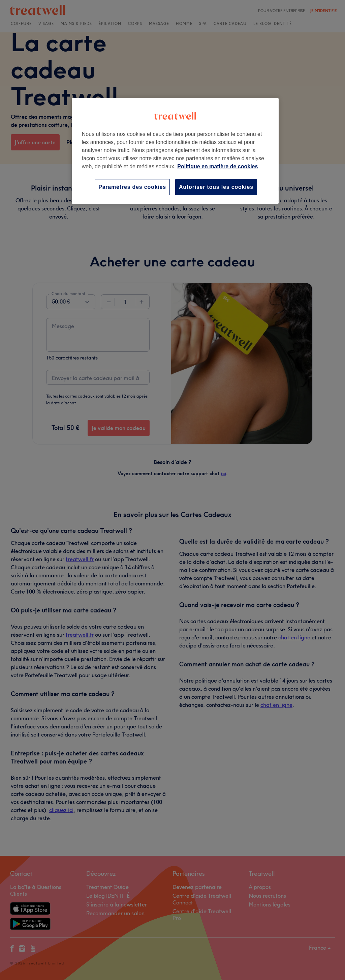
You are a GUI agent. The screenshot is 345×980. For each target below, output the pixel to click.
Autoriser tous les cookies (216, 187)
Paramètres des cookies (132, 187)
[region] (175, 151)
